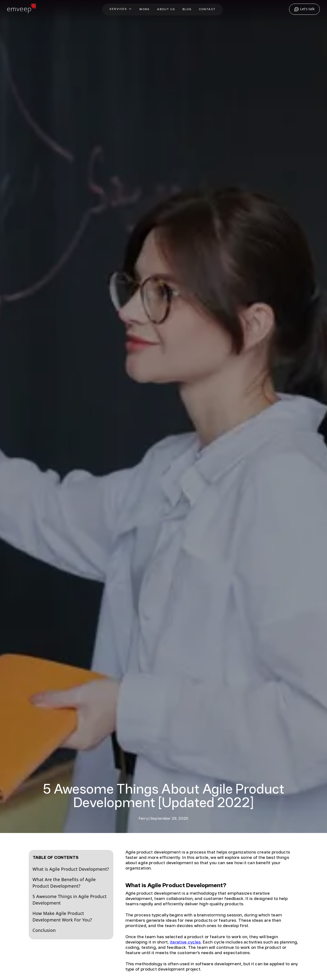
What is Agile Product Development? (71, 869)
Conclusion (44, 930)
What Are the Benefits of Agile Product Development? (64, 883)
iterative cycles (185, 942)
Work (145, 9)
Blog (187, 9)
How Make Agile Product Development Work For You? (62, 917)
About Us (166, 9)
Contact (207, 9)
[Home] (22, 11)
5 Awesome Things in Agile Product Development (70, 900)
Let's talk (304, 9)
